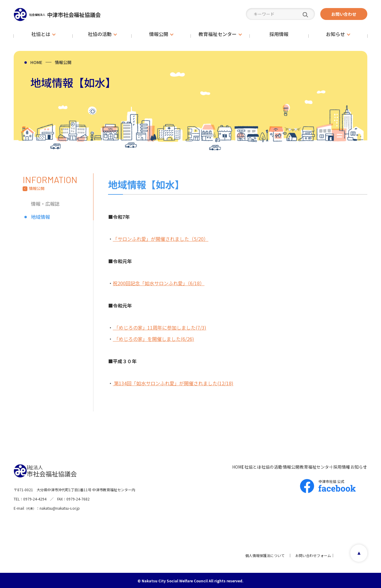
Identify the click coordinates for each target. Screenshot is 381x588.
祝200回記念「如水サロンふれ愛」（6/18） (159, 283)
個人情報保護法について (261, 554)
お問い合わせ (344, 14)
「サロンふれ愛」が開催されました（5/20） (161, 239)
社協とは (184, 466)
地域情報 (40, 217)
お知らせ (351, 466)
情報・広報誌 (45, 204)
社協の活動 (215, 466)
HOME (36, 62)
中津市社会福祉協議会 (83, 14)
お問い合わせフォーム (310, 554)
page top (356, 555)
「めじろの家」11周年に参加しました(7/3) (160, 327)
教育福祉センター (284, 466)
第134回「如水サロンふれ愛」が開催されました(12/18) (173, 382)
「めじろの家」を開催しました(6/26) (153, 338)
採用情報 (321, 466)
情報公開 (63, 62)
